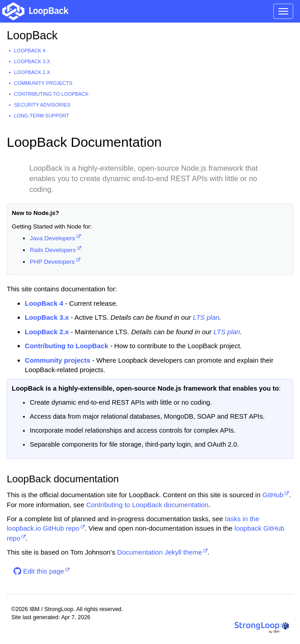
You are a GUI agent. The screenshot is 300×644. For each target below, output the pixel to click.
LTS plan (206, 317)
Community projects (43, 83)
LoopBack (32, 35)
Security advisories (42, 105)
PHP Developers (52, 262)
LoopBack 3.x (32, 61)
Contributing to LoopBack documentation (147, 505)
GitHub (273, 495)
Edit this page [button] (39, 571)
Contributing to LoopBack (51, 94)
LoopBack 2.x (32, 72)
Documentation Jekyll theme (160, 552)
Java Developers (53, 238)
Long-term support (42, 116)
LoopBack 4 (30, 51)
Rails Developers (53, 250)
